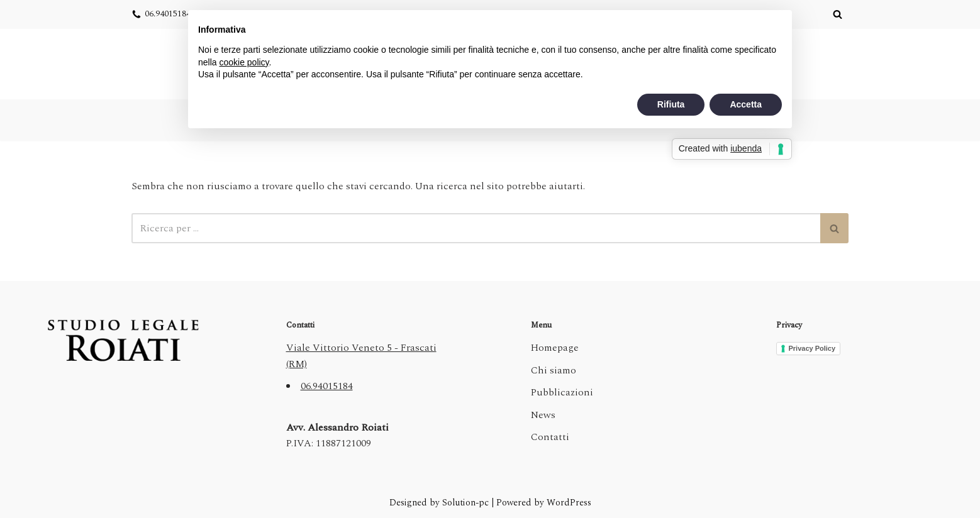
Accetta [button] (746, 104)
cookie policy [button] (244, 62)
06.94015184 (168, 14)
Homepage (555, 348)
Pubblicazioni (562, 392)
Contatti (550, 437)
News (543, 415)
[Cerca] (838, 14)
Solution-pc (467, 503)
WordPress (569, 503)
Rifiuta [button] (671, 104)
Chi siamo (554, 370)
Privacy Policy (812, 348)
